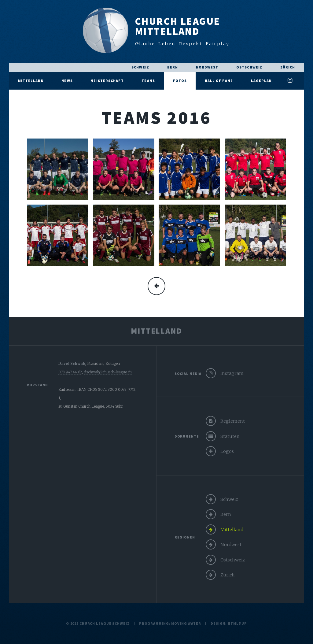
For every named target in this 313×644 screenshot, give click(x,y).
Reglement (233, 421)
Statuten (230, 436)
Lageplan (261, 81)
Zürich (288, 67)
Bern (173, 67)
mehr (157, 286)
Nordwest (207, 67)
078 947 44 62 (70, 372)
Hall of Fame (219, 81)
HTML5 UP (237, 623)
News (67, 81)
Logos (227, 451)
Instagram (232, 373)
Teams (148, 81)
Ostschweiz (249, 67)
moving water (186, 623)
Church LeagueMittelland (178, 26)
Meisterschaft (107, 81)
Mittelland (31, 81)
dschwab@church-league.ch (108, 372)
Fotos (180, 81)
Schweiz (140, 67)
